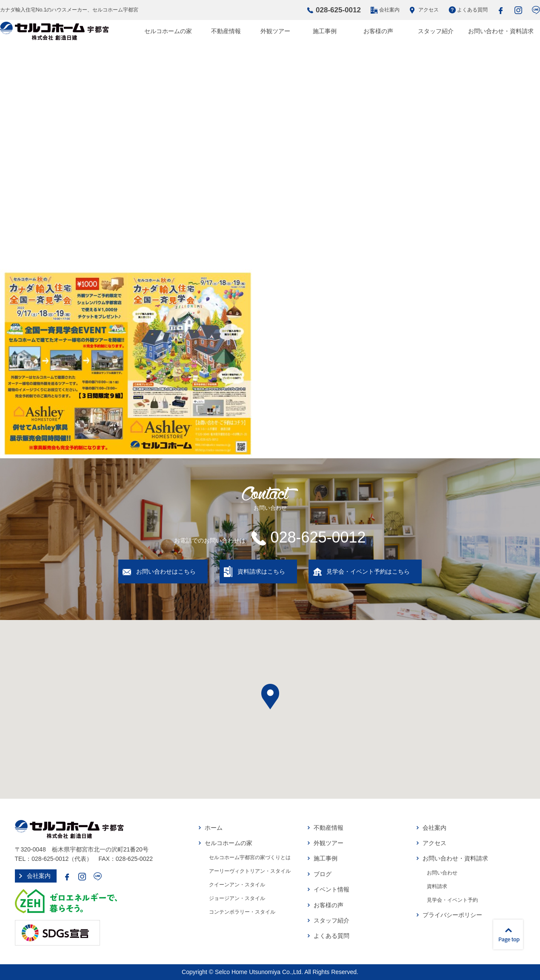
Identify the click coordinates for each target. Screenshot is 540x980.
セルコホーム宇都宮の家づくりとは (250, 857)
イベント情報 (331, 889)
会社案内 (389, 10)
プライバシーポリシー (452, 915)
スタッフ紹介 (436, 31)
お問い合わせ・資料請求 (501, 31)
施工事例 (325, 31)
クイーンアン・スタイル (237, 885)
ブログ (323, 874)
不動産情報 (226, 31)
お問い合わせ (442, 873)
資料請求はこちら (261, 571)
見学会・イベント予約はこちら (368, 571)
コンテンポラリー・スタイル (242, 912)
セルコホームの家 (168, 31)
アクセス (429, 10)
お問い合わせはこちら (166, 571)
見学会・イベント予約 (452, 900)
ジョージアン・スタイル (237, 898)
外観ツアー (275, 31)
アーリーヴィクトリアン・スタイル (250, 871)
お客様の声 (378, 31)
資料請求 (437, 886)
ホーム (214, 828)
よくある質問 (472, 10)
